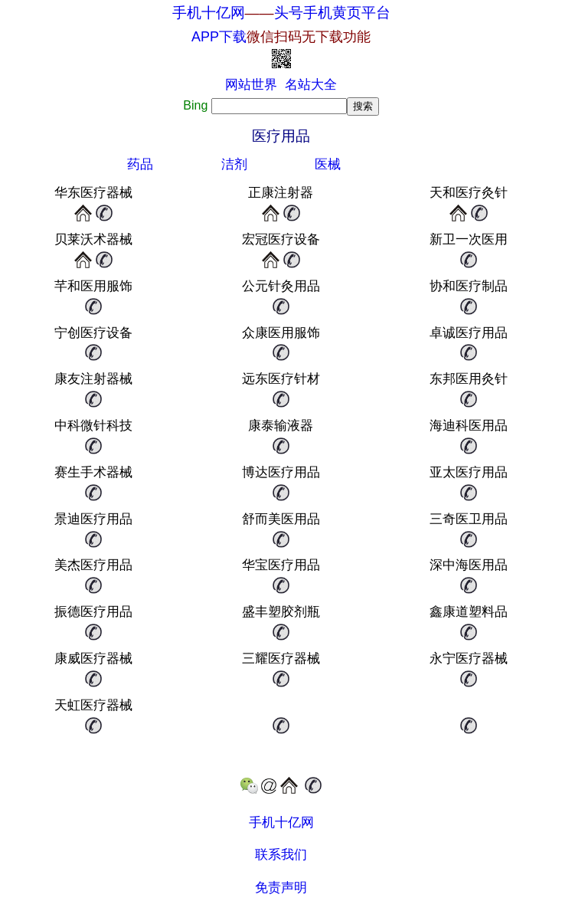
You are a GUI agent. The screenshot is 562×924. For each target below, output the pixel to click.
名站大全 (311, 85)
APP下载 (281, 37)
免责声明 (281, 888)
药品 (140, 164)
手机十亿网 (209, 13)
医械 (328, 164)
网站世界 (251, 85)
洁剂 (234, 164)
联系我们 (281, 855)
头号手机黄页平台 (332, 13)
